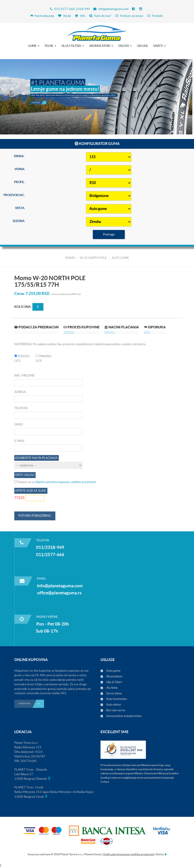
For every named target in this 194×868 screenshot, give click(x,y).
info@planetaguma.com (113, 9)
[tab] (36, 457)
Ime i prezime (25, 504)
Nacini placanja (42, 16)
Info (80, 16)
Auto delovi (114, 705)
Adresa (20, 520)
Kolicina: (23, 435)
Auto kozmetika (117, 699)
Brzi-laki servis (116, 710)
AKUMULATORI (101, 46)
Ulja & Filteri (114, 682)
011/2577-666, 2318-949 (72, 9)
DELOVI (125, 46)
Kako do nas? (100, 16)
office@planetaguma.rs (59, 593)
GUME (34, 46)
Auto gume (113, 671)
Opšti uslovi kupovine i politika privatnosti (129, 854)
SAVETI (160, 46)
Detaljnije (39, 92)
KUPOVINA (31, 704)
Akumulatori (114, 676)
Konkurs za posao (129, 16)
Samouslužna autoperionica (124, 716)
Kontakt (155, 16)
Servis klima (114, 693)
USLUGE (142, 46)
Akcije (65, 16)
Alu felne (112, 688)
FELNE (50, 46)
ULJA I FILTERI (73, 46)
